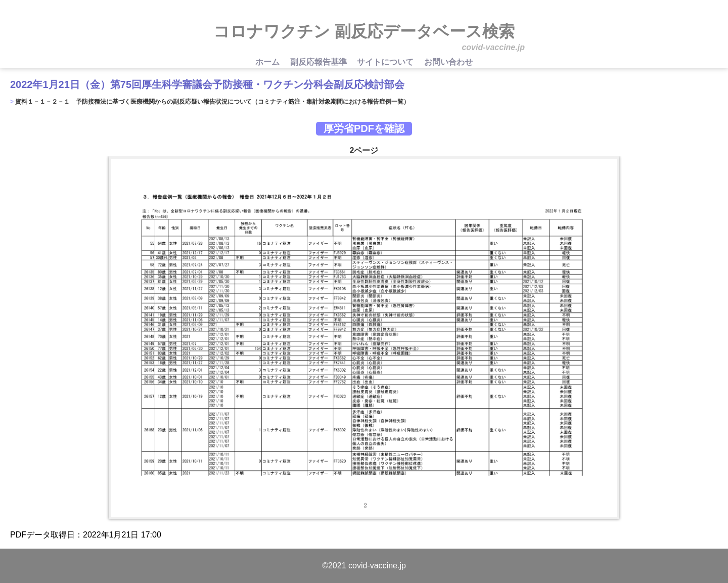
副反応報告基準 (320, 62)
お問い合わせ (448, 62)
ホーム (268, 62)
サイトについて (386, 62)
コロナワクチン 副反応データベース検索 (364, 31)
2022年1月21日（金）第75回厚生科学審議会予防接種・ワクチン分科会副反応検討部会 (207, 84)
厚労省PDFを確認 (364, 128)
